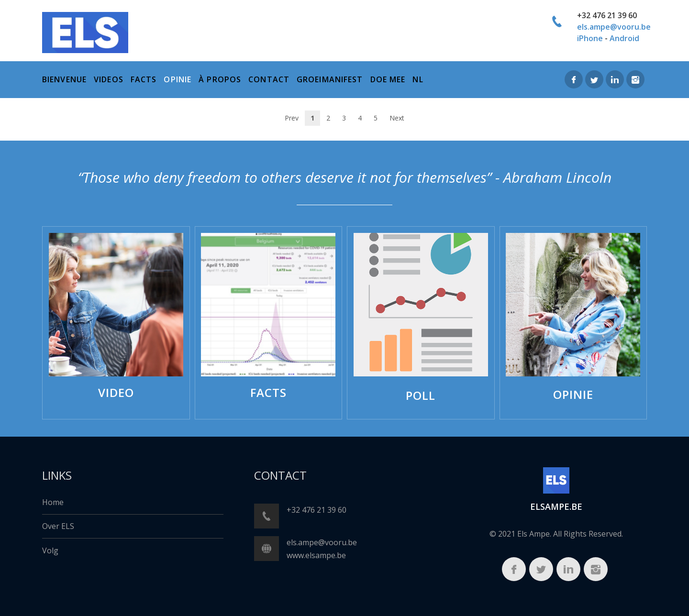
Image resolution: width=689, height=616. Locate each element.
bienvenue (64, 79)
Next (397, 118)
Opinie (178, 79)
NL (418, 79)
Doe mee (388, 79)
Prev (292, 118)
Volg (50, 550)
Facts (144, 79)
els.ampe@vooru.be (614, 27)
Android (624, 38)
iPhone (590, 38)
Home (53, 502)
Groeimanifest (330, 79)
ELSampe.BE (556, 506)
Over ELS (58, 526)
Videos (109, 79)
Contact (269, 79)
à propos (220, 79)
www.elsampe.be (316, 555)
